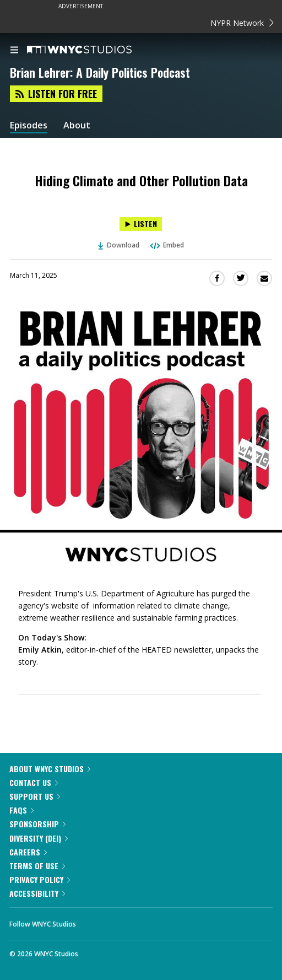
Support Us (35, 796)
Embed (166, 245)
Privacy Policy (40, 879)
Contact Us (34, 782)
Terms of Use (37, 866)
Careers (28, 852)
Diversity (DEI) (39, 838)
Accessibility (37, 893)
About (77, 125)
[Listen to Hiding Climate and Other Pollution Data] (141, 224)
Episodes (29, 125)
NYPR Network (242, 23)
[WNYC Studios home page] (93, 50)
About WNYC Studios (50, 769)
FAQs (21, 810)
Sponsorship (37, 824)
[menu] (14, 51)
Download (119, 245)
